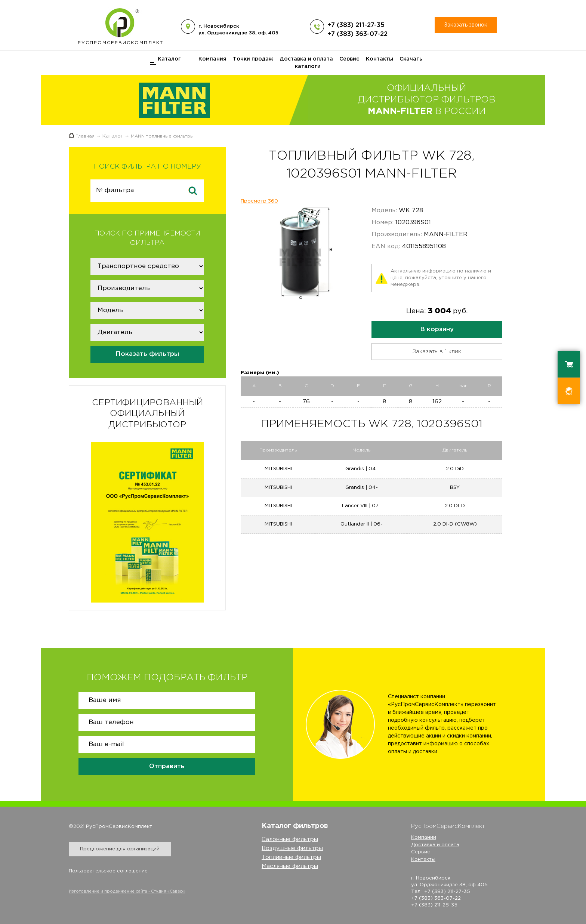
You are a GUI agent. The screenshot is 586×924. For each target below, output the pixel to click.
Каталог (169, 59)
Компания (212, 59)
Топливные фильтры (291, 857)
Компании (424, 837)
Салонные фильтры (290, 839)
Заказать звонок (466, 25)
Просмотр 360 (259, 201)
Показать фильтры (147, 354)
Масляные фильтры (290, 866)
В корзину (437, 329)
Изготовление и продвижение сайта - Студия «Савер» (127, 891)
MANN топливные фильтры (162, 136)
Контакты (380, 59)
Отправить (167, 766)
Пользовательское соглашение (108, 871)
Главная (85, 136)
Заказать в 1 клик (437, 352)
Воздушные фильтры (292, 848)
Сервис (349, 59)
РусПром (121, 25)
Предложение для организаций (120, 849)
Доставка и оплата (306, 59)
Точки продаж (253, 59)
